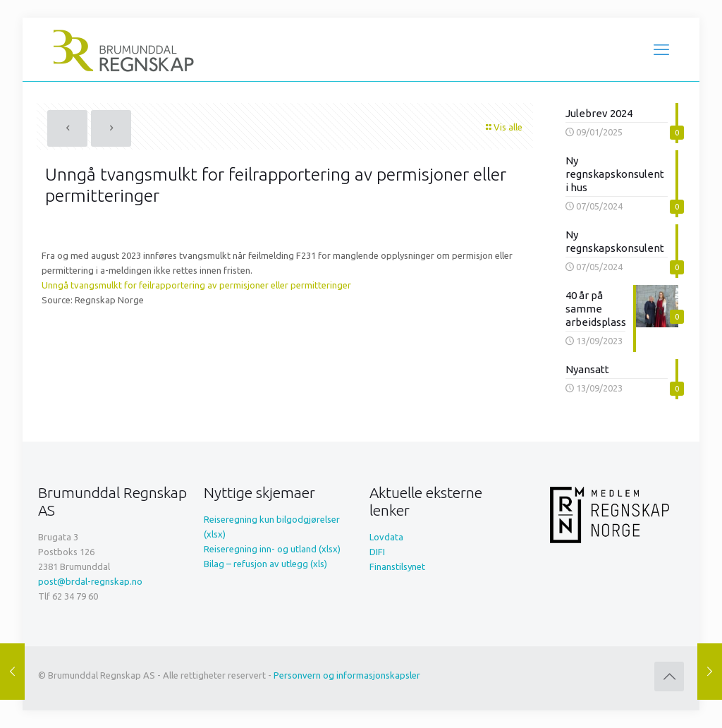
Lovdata (386, 537)
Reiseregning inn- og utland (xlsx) (272, 549)
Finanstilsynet (397, 566)
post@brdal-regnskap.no (90, 581)
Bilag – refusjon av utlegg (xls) (265, 564)
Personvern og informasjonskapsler (347, 675)
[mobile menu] (661, 49)
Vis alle (503, 127)
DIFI (377, 552)
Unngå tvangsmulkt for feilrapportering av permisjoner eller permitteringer (196, 285)
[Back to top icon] (669, 677)
